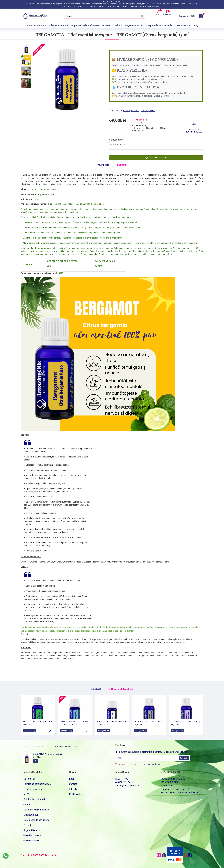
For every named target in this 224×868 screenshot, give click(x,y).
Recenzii (121, 163)
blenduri (90, 4)
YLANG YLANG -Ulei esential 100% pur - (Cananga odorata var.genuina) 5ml (113, 721)
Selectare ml (116, 136)
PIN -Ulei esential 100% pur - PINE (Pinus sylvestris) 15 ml (38, 721)
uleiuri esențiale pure (74, 4)
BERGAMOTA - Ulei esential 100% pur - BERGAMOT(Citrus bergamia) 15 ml (49, 754)
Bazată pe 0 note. (131, 107)
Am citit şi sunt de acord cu (138, 764)
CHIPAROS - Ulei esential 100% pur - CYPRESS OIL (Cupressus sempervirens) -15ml (150, 721)
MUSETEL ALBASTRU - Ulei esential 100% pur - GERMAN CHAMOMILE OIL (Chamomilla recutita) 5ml (75, 721)
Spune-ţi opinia (148, 107)
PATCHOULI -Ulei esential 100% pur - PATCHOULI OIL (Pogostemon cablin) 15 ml (187, 721)
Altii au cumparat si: (121, 680)
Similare (96, 680)
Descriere (103, 163)
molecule (156, 4)
